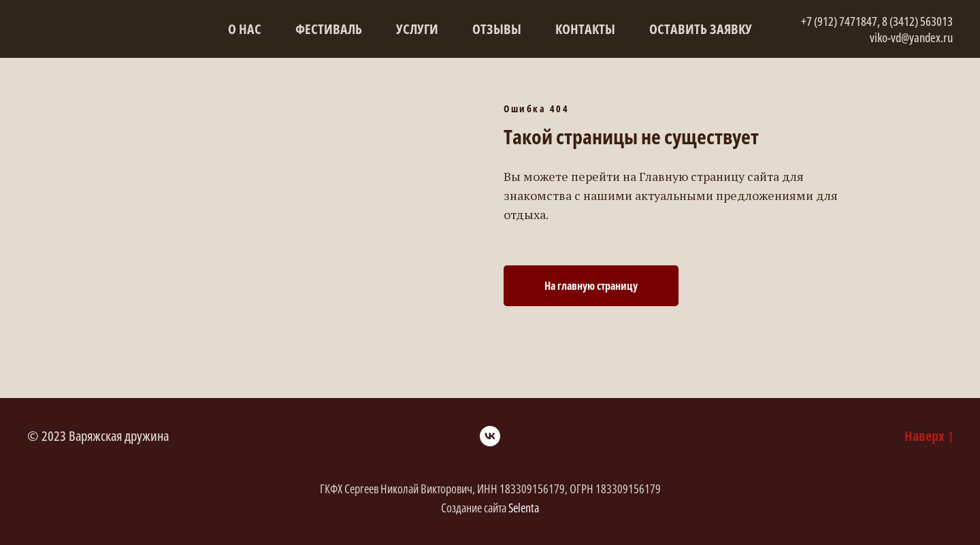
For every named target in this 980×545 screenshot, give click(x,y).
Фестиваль (329, 29)
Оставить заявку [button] (701, 29)
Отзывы (497, 29)
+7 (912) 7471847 (839, 21)
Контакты (585, 29)
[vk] (490, 436)
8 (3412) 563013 (917, 21)
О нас (245, 29)
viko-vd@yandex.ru (911, 37)
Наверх (929, 436)
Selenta (524, 508)
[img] (57, 46)
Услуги (417, 29)
